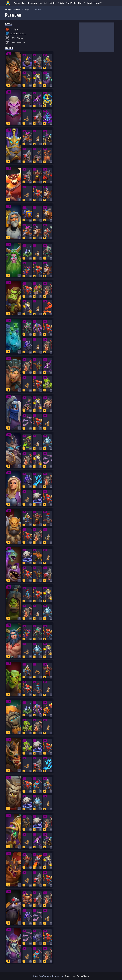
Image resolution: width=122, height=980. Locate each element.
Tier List (43, 3)
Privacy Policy (70, 976)
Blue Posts (71, 3)
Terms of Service (83, 976)
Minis (24, 3)
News (17, 3)
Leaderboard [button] (93, 3)
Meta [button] (81, 3)
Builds (61, 3)
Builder (52, 3)
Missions (32, 3)
